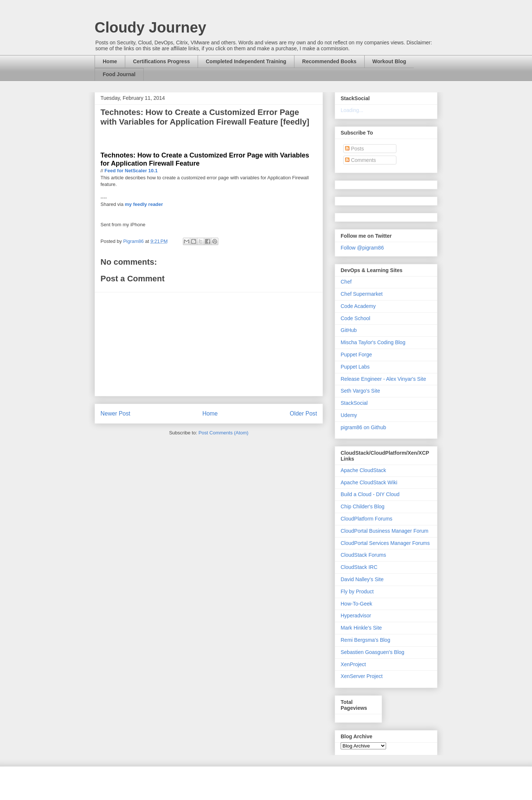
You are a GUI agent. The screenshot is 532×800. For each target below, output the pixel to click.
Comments (361, 160)
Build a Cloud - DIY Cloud (370, 494)
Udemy (349, 415)
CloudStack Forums (363, 555)
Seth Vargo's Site (360, 391)
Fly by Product (357, 591)
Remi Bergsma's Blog (365, 640)
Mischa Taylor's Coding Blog (373, 342)
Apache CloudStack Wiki (369, 482)
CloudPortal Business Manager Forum (384, 531)
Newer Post (115, 413)
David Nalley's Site (362, 579)
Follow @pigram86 (362, 248)
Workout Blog (389, 61)
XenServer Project (362, 676)
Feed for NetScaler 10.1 (131, 171)
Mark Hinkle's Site (361, 628)
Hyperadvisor (356, 616)
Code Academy (358, 306)
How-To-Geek (357, 604)
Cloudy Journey (150, 27)
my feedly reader (144, 204)
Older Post (303, 413)
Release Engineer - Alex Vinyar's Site (383, 379)
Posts (354, 149)
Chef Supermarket (362, 294)
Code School (355, 318)
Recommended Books (329, 61)
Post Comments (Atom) (223, 433)
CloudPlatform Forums (366, 519)
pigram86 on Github (363, 427)
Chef (346, 282)
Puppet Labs (355, 367)
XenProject (353, 664)
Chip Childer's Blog (363, 506)
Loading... (352, 110)
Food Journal (119, 74)
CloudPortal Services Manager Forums (385, 543)
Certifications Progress (161, 61)
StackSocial (354, 403)
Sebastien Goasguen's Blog (372, 652)
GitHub (349, 330)
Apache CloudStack (363, 470)
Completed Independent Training (246, 61)
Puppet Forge (356, 355)
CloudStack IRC (359, 567)
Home (110, 61)
